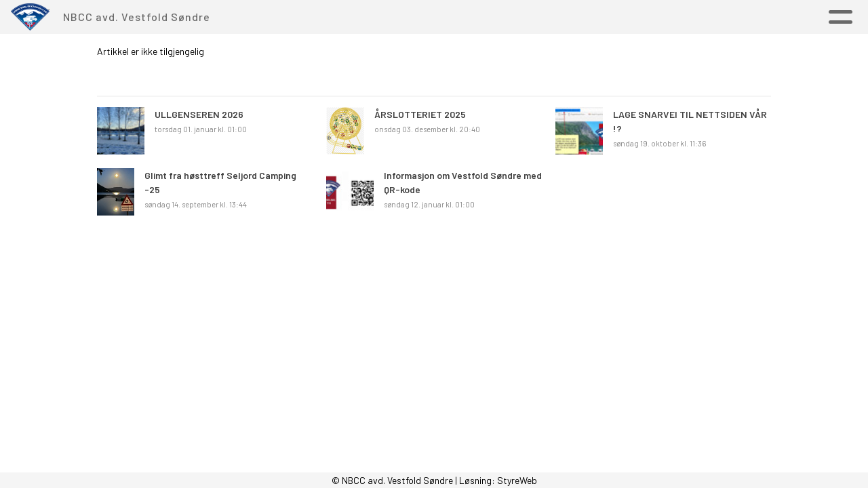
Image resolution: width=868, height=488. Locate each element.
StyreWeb (517, 480)
